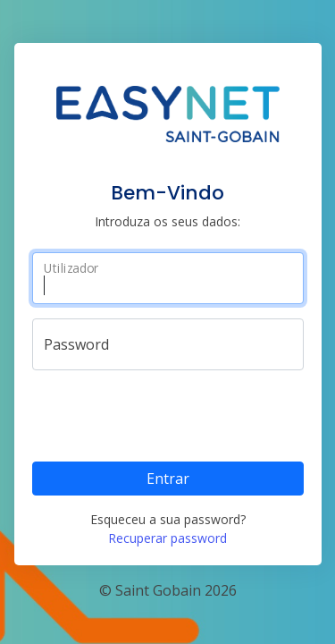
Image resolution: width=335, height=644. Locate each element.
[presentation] (168, 412)
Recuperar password (167, 538)
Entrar (168, 479)
